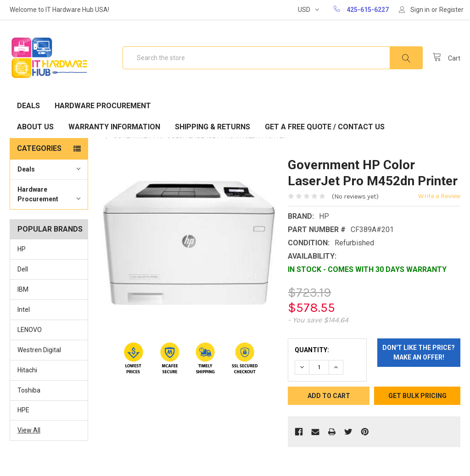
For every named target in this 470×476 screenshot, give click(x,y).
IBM (23, 289)
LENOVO (30, 330)
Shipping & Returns (213, 127)
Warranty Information (114, 127)
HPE (23, 410)
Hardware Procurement (103, 106)
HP (22, 249)
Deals (28, 106)
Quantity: (312, 350)
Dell (23, 269)
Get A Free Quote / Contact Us (325, 127)
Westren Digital (39, 350)
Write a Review (439, 196)
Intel (24, 310)
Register (451, 10)
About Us (35, 127)
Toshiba (29, 390)
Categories (39, 148)
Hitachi (27, 370)
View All (29, 430)
